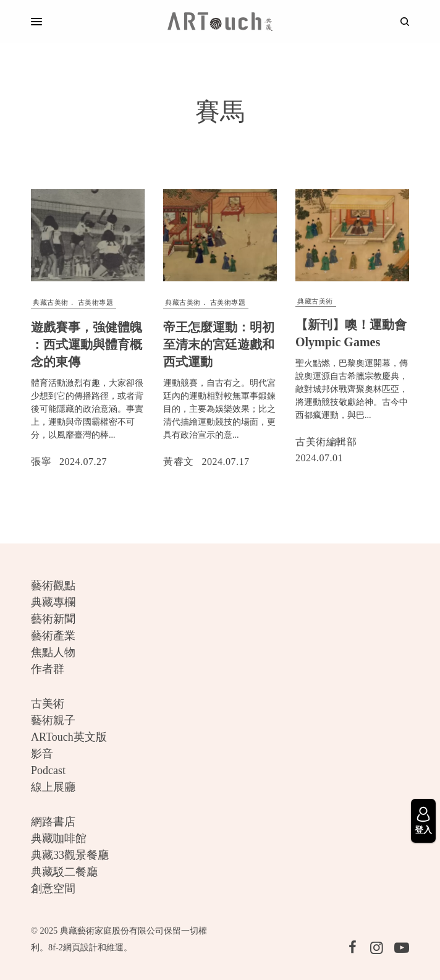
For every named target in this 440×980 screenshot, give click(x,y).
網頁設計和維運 (93, 947)
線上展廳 (53, 787)
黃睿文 (179, 462)
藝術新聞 (53, 619)
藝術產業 (53, 636)
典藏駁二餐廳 (64, 872)
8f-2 (56, 947)
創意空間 (53, 888)
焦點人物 (53, 652)
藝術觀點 (53, 586)
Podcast (48, 770)
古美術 (48, 704)
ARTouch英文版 (69, 737)
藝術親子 (53, 720)
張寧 (41, 462)
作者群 (48, 669)
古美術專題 (96, 302)
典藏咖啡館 (59, 838)
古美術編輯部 (326, 442)
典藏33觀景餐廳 (70, 855)
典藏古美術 (51, 302)
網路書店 (53, 822)
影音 (42, 754)
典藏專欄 (53, 602)
